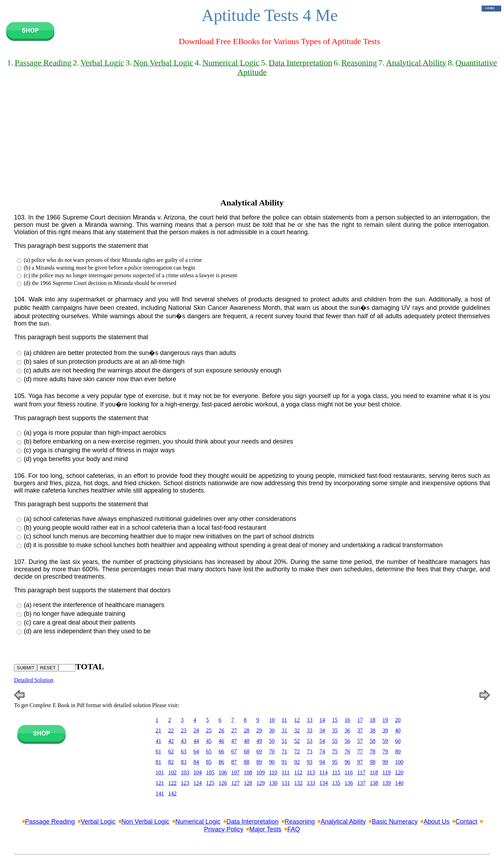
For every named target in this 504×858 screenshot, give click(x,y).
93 (310, 762)
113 (311, 772)
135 (336, 783)
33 (310, 730)
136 (349, 783)
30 (272, 730)
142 (173, 793)
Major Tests (265, 829)
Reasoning (300, 822)
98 (373, 762)
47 (234, 741)
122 (173, 783)
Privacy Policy (224, 829)
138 (374, 783)
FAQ (294, 829)
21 (159, 730)
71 (285, 751)
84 (196, 762)
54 (322, 741)
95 (335, 762)
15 (335, 720)
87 (234, 762)
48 (247, 741)
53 (310, 741)
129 (261, 783)
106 (223, 772)
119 (387, 772)
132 (299, 783)
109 (261, 772)
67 (234, 751)
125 (210, 783)
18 (373, 720)
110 (273, 772)
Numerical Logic (198, 822)
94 (322, 762)
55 (335, 741)
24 (196, 730)
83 (184, 762)
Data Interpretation (253, 822)
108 (248, 772)
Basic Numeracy (395, 822)
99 (385, 762)
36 (348, 730)
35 (335, 730)
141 (160, 793)
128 (248, 783)
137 (362, 783)
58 (373, 741)
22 (171, 730)
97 (360, 762)
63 (184, 751)
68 (247, 751)
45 (209, 741)
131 (286, 783)
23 (184, 730)
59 (385, 741)
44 (196, 741)
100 (399, 762)
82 (171, 762)
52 (297, 741)
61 (159, 751)
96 (348, 762)
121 (160, 783)
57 (360, 741)
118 (374, 772)
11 (284, 720)
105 (210, 772)
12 (297, 720)
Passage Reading (50, 822)
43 (184, 741)
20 (398, 720)
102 (173, 772)
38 (373, 730)
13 (310, 720)
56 (348, 741)
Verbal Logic (98, 822)
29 (259, 730)
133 (311, 783)
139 (387, 783)
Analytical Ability (343, 822)
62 (171, 751)
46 (222, 741)
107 (236, 772)
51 (285, 741)
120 (399, 772)
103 (185, 772)
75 (335, 751)
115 (336, 772)
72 (297, 751)
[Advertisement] (252, 144)
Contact (466, 822)
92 (297, 762)
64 (196, 751)
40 (398, 730)
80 (398, 751)
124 (198, 783)
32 (297, 730)
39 (385, 730)
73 (310, 751)
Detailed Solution (34, 680)
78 (373, 751)
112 (298, 772)
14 (322, 720)
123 (185, 783)
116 (349, 772)
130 (273, 783)
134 (324, 783)
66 (222, 751)
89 (259, 762)
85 (209, 762)
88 (247, 762)
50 (272, 741)
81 (159, 762)
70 (272, 751)
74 (322, 751)
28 (247, 730)
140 (399, 783)
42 (171, 741)
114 (324, 772)
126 (223, 783)
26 (222, 730)
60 (398, 741)
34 (322, 730)
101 (160, 772)
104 (198, 772)
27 (234, 730)
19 (385, 720)
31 (285, 730)
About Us (436, 822)
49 (259, 741)
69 (259, 751)
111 (286, 772)
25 (209, 730)
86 (222, 762)
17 (360, 720)
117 (361, 772)
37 (360, 730)
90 (272, 762)
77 (360, 751)
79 (385, 751)
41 (159, 741)
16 (348, 720)
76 (348, 751)
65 (209, 751)
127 (236, 783)
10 (272, 720)
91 (285, 762)
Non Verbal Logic (145, 822)
